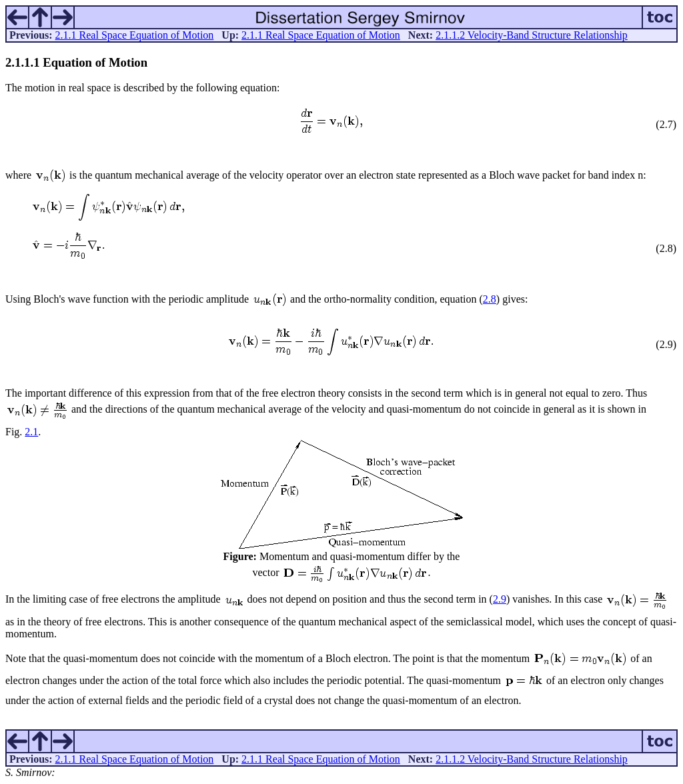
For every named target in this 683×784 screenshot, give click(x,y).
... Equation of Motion (76, 62)
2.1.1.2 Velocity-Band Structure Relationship (532, 35)
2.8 (490, 299)
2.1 (31, 432)
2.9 (500, 599)
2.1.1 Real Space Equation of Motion (135, 35)
